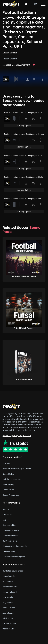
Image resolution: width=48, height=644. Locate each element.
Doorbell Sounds (10, 587)
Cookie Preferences (11, 495)
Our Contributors (10, 541)
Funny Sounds (9, 576)
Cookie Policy (8, 490)
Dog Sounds (8, 602)
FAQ (4, 520)
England (13, 53)
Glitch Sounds (8, 618)
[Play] (6, 79)
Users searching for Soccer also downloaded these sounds (24, 101)
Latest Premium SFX (11, 536)
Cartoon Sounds (9, 623)
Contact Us (7, 515)
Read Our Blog (9, 551)
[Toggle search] (26, 4)
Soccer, (6, 53)
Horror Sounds (9, 608)
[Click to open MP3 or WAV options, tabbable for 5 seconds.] (28, 79)
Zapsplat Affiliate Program (14, 557)
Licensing (7, 463)
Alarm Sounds (8, 613)
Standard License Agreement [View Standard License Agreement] (16, 65)
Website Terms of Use (12, 479)
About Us (6, 509)
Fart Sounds (8, 597)
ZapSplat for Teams (11, 530)
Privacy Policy (8, 484)
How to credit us (9, 525)
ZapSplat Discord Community (15, 546)
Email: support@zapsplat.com (17, 436)
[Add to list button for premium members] (35, 79)
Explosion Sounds (10, 592)
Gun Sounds (8, 581)
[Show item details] (42, 79)
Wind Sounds (8, 629)
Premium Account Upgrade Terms (17, 469)
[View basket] (35, 4)
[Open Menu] (43, 4)
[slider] (17, 79)
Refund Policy (8, 474)
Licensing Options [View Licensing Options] (24, 125)
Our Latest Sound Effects (13, 571)
